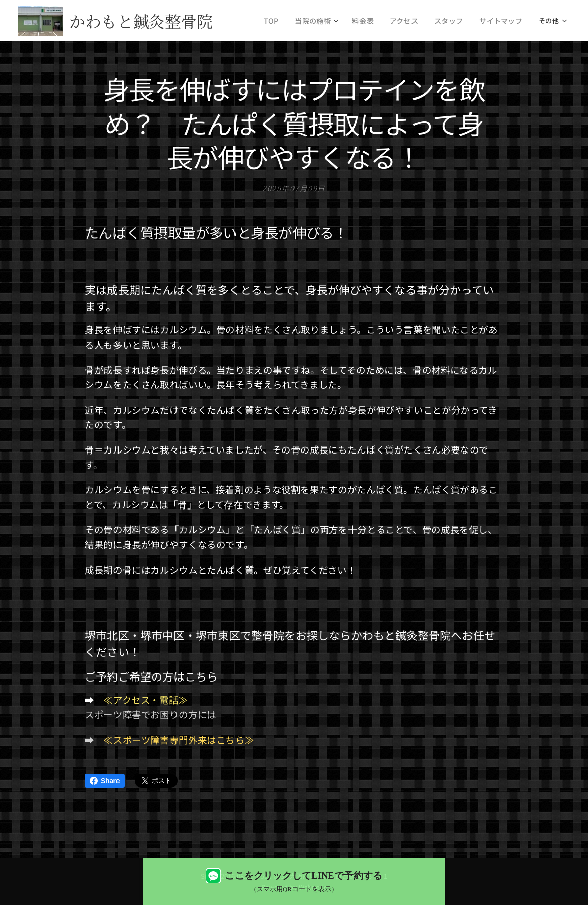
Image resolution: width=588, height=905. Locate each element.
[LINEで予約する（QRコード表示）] (294, 881)
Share (105, 781)
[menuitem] (285, 21)
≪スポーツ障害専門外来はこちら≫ (179, 740)
